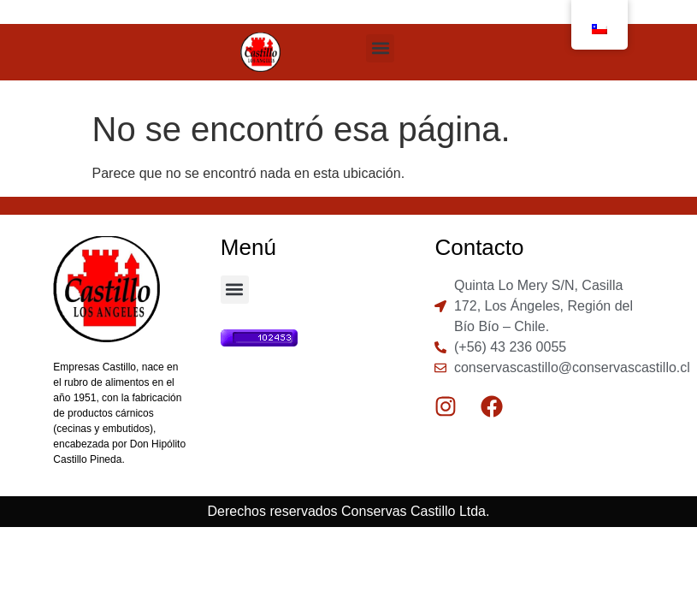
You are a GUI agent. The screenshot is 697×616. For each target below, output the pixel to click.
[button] (380, 48)
